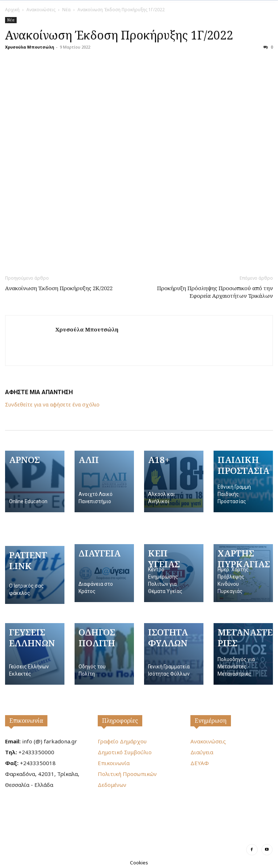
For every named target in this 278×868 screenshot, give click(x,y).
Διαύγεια (202, 752)
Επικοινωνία (26, 721)
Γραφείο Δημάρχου (122, 741)
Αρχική (12, 10)
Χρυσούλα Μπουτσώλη (30, 47)
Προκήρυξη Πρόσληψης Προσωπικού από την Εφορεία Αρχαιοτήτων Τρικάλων (215, 292)
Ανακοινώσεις (41, 10)
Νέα (66, 10)
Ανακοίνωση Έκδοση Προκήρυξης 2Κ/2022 (59, 288)
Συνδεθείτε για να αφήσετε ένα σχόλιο (52, 404)
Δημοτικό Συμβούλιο (125, 752)
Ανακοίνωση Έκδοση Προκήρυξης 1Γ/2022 (119, 35)
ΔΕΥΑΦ (200, 763)
